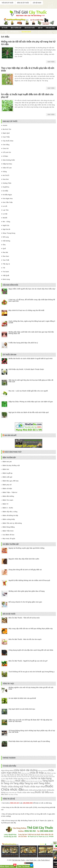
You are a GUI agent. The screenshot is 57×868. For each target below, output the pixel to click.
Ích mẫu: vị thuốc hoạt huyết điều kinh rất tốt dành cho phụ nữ (27, 96)
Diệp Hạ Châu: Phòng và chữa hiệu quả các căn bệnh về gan (31, 402)
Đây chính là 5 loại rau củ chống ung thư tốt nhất (26, 310)
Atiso (3, 770)
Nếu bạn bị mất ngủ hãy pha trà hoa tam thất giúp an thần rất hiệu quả (31, 381)
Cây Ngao (4, 775)
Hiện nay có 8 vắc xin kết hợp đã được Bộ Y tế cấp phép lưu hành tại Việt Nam (30, 721)
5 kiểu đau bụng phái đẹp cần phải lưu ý (23, 343)
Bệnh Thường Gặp (16, 28)
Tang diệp (19, 783)
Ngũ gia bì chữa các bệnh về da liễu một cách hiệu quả (29, 412)
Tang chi (8, 783)
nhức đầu (20, 781)
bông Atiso (9, 770)
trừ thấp (16, 795)
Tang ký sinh (31, 783)
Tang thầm (44, 783)
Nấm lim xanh (34, 781)
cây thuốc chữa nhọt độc (23, 777)
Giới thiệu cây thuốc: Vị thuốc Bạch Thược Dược (26, 369)
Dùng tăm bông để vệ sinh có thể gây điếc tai (25, 570)
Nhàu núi (12, 781)
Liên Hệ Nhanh (37, 3)
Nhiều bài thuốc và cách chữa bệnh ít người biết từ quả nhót (31, 359)
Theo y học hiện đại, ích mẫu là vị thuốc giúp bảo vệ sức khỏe (28, 69)
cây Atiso (47, 773)
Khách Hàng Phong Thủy (13, 452)
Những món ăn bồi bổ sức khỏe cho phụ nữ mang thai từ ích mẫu (28, 43)
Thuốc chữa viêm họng (26, 792)
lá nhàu (8, 781)
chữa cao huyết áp (43, 771)
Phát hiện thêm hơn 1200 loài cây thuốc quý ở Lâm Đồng (29, 741)
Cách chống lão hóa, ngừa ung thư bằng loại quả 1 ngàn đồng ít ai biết (32, 322)
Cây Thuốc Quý (14, 32)
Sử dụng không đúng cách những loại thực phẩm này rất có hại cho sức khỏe (32, 731)
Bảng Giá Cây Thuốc (23, 3)
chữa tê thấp (37, 773)
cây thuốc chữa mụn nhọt (41, 775)
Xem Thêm (51, 62)
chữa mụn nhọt (25, 773)
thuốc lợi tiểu (42, 792)
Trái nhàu (11, 795)
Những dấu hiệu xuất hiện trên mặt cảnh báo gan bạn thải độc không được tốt (31, 333)
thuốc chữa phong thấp (33, 790)
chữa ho (16, 773)
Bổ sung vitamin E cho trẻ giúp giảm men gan (25, 602)
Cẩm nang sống (50, 28)
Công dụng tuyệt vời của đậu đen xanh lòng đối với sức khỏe (31, 650)
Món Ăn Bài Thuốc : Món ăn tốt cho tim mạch (25, 639)
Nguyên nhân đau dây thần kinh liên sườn (24, 559)
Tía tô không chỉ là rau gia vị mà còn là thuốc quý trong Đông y (32, 672)
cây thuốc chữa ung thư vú (16, 779)
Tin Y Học (4, 32)
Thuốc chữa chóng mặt (12, 787)
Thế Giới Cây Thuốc (7, 3)
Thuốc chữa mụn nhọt (34, 787)
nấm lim (28, 781)
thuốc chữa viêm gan (11, 793)
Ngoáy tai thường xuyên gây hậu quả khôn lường (26, 548)
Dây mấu (28, 779)
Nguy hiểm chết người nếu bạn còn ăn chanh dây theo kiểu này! (32, 289)
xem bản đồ (11, 823)
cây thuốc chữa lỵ (27, 775)
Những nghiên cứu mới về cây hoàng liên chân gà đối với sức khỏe (31, 688)
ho (33, 778)
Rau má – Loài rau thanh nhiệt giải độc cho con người (28, 391)
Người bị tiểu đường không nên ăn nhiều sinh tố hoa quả (29, 580)
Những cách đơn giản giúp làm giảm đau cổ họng (27, 591)
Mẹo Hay (40, 28)
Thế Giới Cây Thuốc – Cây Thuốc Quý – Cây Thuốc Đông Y (31, 860)
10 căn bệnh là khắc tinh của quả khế (22, 698)
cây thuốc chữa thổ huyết (37, 777)
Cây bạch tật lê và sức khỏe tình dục (22, 709)
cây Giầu (53, 773)
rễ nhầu (40, 781)
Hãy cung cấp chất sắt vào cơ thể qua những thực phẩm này (31, 629)
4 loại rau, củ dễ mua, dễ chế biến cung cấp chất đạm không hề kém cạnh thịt (32, 300)
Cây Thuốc (5, 28)
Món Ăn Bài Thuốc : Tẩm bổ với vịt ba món (24, 618)
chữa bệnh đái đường (26, 770)
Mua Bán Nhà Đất (10, 435)
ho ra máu (40, 778)
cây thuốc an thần (13, 775)
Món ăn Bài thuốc (30, 28)
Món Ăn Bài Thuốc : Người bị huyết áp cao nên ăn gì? (28, 661)
